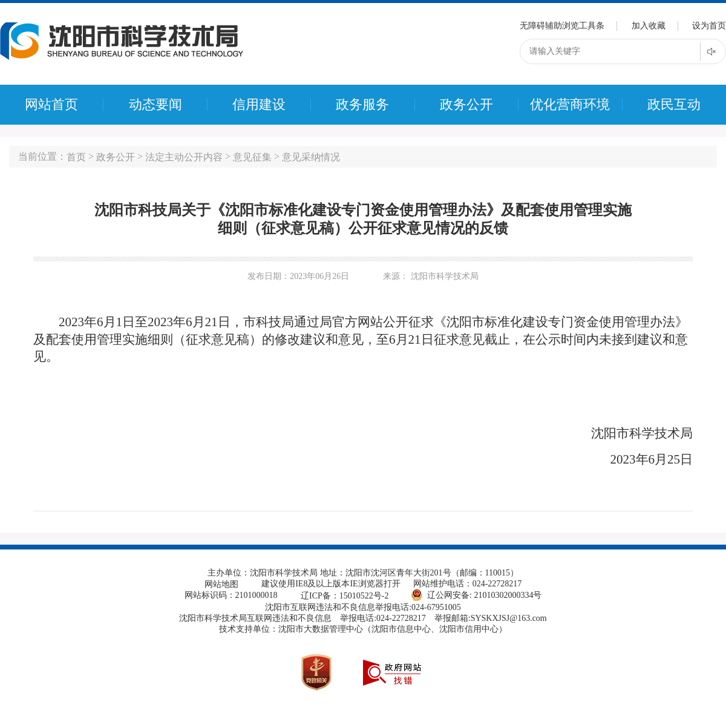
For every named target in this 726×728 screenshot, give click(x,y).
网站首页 (51, 105)
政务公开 (466, 105)
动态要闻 (155, 105)
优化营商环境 (570, 105)
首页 (76, 157)
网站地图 (221, 584)
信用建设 (259, 105)
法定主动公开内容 (184, 157)
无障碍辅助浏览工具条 (562, 26)
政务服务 (362, 105)
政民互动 (674, 105)
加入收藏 (649, 26)
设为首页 (709, 26)
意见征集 (252, 157)
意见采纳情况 (311, 157)
